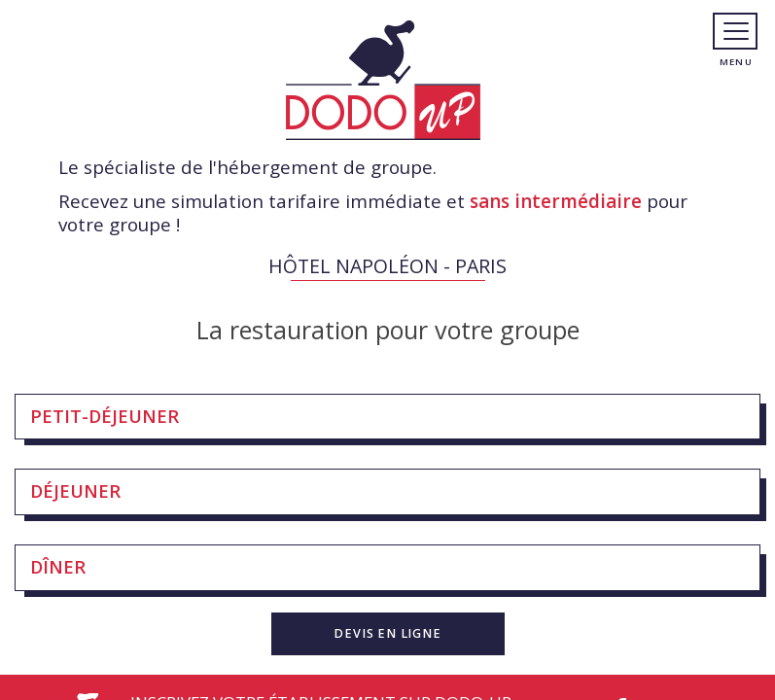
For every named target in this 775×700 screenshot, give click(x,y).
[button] (388, 634)
